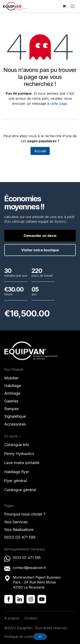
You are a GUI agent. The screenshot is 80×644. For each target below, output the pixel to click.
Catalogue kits (17, 445)
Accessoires (15, 424)
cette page (59, 104)
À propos (12, 618)
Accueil (40, 151)
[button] (40, 637)
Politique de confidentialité (26, 637)
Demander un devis (40, 236)
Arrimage (12, 393)
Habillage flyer (17, 472)
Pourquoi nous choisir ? (25, 514)
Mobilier (11, 378)
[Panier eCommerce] (64, 6)
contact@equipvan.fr (30, 568)
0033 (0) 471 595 (20, 537)
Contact (31, 618)
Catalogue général (20, 490)
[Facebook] (9, 599)
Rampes (11, 409)
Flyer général (15, 481)
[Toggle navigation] (73, 6)
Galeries (11, 401)
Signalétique (15, 416)
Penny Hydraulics (19, 454)
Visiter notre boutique (40, 250)
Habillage (13, 386)
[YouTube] (42, 599)
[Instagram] (31, 599)
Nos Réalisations (19, 530)
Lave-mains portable (22, 463)
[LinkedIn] (20, 599)
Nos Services (16, 522)
